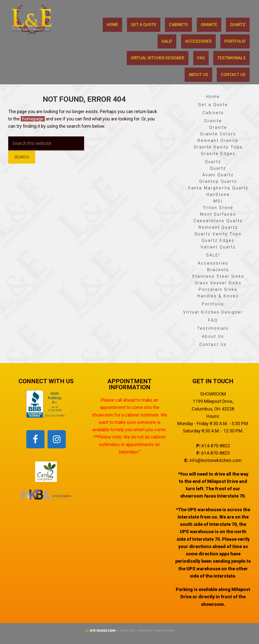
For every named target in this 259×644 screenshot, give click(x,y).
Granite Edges (218, 154)
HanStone (218, 195)
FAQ (213, 320)
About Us (213, 336)
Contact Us (213, 344)
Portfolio (213, 304)
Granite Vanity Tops (218, 147)
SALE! (213, 255)
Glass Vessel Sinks (218, 283)
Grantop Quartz (218, 181)
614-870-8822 (216, 446)
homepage (33, 119)
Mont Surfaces (218, 214)
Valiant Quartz (218, 247)
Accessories (213, 263)
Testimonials (213, 328)
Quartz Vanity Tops (218, 234)
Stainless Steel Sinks (218, 276)
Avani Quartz (218, 175)
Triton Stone (218, 208)
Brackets (218, 270)
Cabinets (213, 113)
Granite (213, 121)
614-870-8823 (215, 453)
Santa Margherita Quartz (218, 188)
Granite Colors (218, 134)
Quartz (213, 162)
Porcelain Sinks (218, 289)
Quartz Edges (218, 240)
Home (213, 97)
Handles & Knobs (218, 296)
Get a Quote (213, 105)
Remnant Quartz (218, 227)
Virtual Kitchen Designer (213, 312)
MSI (218, 201)
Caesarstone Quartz (218, 221)
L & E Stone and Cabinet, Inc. (34, 20)
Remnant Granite (218, 140)
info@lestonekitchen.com (215, 460)
